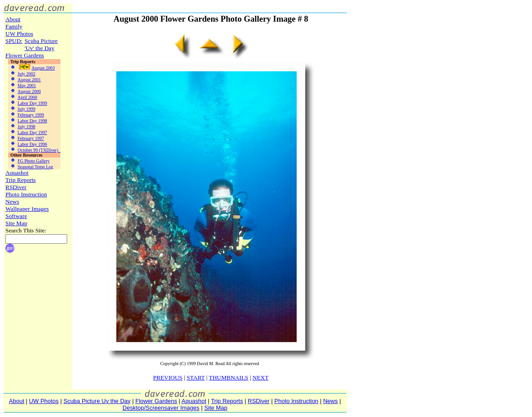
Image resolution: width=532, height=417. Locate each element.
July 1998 (22, 127)
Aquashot (17, 173)
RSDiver (16, 187)
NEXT (261, 378)
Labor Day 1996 (28, 144)
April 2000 (23, 97)
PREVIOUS (168, 378)
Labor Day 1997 (28, 132)
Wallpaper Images (27, 209)
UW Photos (19, 34)
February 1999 (26, 115)
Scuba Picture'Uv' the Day (41, 44)
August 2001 (24, 80)
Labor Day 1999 (28, 103)
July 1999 (22, 109)
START (196, 378)
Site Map (16, 223)
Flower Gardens (25, 55)
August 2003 (31, 68)
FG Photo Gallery (29, 161)
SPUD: (14, 41)
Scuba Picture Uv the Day (97, 401)
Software (16, 216)
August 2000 (24, 91)
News (12, 202)
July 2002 (22, 74)
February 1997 (26, 138)
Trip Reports (21, 180)
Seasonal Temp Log (31, 167)
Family (14, 26)
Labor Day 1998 (28, 121)
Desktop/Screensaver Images (161, 408)
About (13, 19)
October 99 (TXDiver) (34, 150)
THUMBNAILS (228, 378)
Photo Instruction (26, 194)
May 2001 (22, 86)
